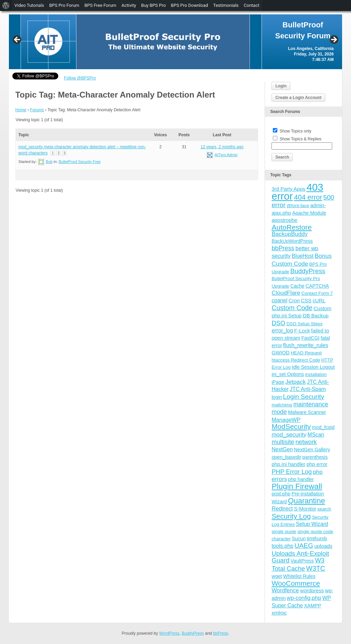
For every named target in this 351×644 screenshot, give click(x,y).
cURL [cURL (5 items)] (319, 300)
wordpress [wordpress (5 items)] (312, 590)
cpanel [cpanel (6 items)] (279, 300)
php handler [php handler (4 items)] (301, 479)
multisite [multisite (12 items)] (283, 442)
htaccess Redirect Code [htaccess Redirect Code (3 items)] (296, 360)
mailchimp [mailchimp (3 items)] (282, 405)
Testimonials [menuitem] (226, 5)
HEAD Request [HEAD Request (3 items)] (306, 353)
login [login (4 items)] (277, 397)
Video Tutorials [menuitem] (29, 5)
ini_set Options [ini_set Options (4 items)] (288, 374)
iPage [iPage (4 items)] (278, 382)
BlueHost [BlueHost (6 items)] (302, 256)
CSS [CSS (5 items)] (306, 300)
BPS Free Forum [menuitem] (100, 5)
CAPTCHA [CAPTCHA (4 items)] (317, 286)
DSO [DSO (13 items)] (278, 323)
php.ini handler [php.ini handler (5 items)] (288, 464)
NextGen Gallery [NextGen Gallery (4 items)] (312, 450)
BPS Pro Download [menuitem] (190, 5)
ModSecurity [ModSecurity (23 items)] (291, 426)
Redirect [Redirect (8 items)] (282, 509)
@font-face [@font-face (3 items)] (298, 206)
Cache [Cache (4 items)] (297, 286)
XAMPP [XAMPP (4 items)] (313, 606)
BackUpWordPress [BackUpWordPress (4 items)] (292, 241)
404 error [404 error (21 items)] (308, 197)
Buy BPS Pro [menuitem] (154, 5)
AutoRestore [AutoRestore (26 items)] (292, 227)
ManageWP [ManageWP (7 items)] (286, 420)
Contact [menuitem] (251, 5)
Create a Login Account (298, 98)
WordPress (169, 633)
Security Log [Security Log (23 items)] (291, 516)
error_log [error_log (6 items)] (282, 331)
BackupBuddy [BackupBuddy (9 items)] (289, 234)
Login (281, 86)
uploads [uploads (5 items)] (323, 546)
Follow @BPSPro (80, 78)
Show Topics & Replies (301, 139)
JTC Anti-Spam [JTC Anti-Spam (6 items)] (308, 389)
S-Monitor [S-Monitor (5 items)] (305, 509)
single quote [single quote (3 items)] (284, 532)
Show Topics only (296, 131)
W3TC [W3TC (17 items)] (316, 568)
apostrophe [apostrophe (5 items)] (284, 220)
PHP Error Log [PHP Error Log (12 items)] (292, 472)
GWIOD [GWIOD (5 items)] (281, 352)
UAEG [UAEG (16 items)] (304, 546)
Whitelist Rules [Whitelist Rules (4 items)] (299, 576)
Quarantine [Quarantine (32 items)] (306, 501)
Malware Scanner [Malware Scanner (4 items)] (307, 412)
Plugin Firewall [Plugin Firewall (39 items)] (297, 486)
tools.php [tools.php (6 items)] (282, 546)
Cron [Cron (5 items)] (294, 300)
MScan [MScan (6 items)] (316, 435)
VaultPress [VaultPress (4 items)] (302, 561)
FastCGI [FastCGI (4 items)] (310, 338)
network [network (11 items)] (306, 442)
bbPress (221, 633)
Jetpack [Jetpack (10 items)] (295, 382)
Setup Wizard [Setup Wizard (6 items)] (312, 524)
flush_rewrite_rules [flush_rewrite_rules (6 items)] (306, 345)
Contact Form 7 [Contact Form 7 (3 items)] (317, 293)
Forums (37, 110)
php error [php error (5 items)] (317, 464)
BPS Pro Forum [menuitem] (64, 5)
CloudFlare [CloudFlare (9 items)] (286, 293)
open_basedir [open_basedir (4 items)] (286, 457)
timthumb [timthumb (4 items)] (317, 539)
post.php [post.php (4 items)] (281, 494)
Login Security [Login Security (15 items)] (304, 397)
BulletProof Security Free (80, 162)
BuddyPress (193, 633)
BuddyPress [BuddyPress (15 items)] (308, 271)
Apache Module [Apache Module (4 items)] (309, 213)
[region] (176, 42)
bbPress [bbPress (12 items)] (283, 248)
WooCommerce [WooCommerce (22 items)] (296, 583)
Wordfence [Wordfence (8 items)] (285, 590)
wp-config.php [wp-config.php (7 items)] (304, 598)
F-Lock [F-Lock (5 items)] (302, 331)
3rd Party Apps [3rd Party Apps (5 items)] (288, 189)
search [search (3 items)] (324, 509)
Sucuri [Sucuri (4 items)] (299, 539)
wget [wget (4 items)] (277, 576)
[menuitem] (6, 5)
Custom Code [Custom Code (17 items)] (292, 308)
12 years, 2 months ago (222, 147)
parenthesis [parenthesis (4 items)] (315, 457)
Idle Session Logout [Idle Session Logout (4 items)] (313, 367)
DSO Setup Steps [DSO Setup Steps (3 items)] (305, 324)
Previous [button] (17, 40)
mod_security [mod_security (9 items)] (289, 435)
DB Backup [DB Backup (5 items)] (316, 315)
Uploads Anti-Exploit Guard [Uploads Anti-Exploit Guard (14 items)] (300, 557)
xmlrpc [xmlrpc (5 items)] (279, 613)
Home (21, 110)
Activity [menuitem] (129, 5)
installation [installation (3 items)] (316, 374)
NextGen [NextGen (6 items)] (282, 449)
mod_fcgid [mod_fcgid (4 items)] (323, 427)
